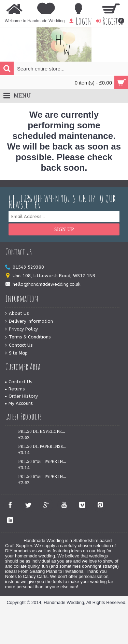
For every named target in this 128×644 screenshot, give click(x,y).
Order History (22, 396)
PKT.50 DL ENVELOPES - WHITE (42, 432)
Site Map (16, 353)
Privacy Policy (22, 329)
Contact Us (19, 345)
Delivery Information (29, 321)
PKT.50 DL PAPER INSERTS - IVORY (42, 447)
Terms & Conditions (28, 337)
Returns (15, 389)
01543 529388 (25, 267)
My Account (19, 403)
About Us (17, 314)
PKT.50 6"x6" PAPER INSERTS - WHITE (42, 462)
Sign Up (64, 229)
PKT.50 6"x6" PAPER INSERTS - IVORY (42, 477)
